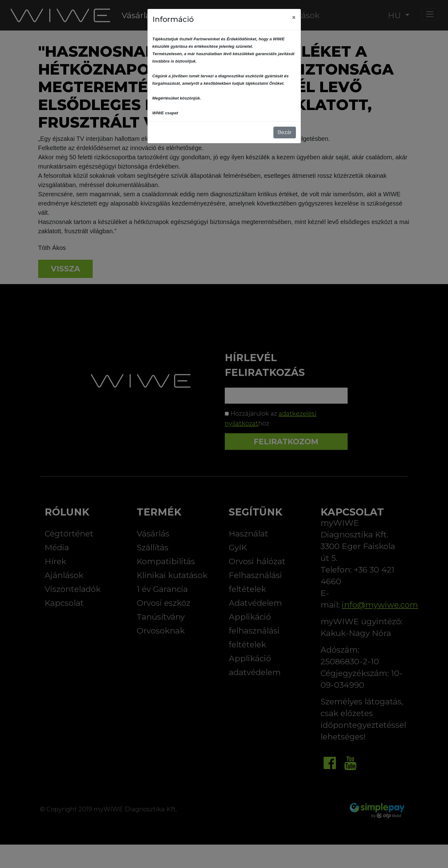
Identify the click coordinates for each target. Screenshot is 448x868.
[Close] (294, 18)
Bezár (285, 132)
